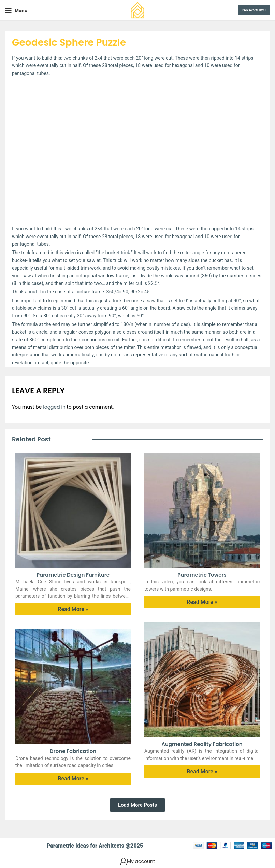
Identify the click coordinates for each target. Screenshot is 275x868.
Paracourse (254, 10)
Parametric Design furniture (73, 575)
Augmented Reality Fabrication (202, 744)
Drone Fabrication (73, 751)
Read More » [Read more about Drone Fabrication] (73, 779)
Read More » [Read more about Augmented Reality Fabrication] (202, 771)
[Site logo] (137, 10)
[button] (137, 805)
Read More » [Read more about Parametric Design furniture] (73, 609)
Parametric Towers (202, 575)
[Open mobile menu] (16, 10)
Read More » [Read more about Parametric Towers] (202, 602)
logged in (54, 407)
